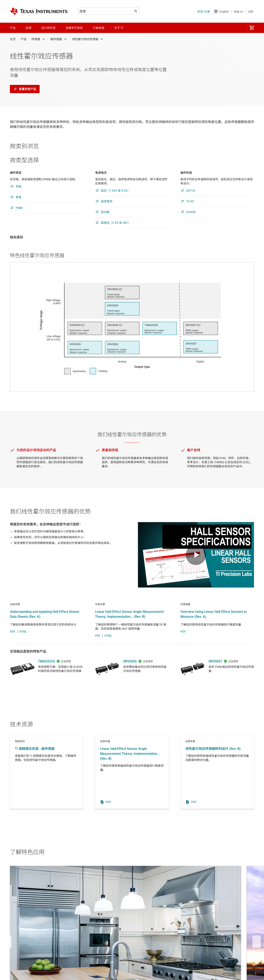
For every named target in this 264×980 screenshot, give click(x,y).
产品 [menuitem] (13, 28)
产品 (24, 39)
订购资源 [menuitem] (99, 28)
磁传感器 (56, 39)
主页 (13, 39)
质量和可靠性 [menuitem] (74, 28)
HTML (23, 645)
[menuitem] (252, 28)
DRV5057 (215, 675)
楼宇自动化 (132, 918)
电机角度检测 (217, 918)
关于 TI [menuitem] (119, 28)
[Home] (39, 11)
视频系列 (47, 785)
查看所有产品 (25, 89)
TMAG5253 (46, 675)
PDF (13, 645)
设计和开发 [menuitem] (48, 28)
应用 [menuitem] (28, 28)
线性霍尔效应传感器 (85, 39)
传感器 (36, 39)
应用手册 (132, 785)
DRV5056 (130, 675)
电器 (47, 918)
